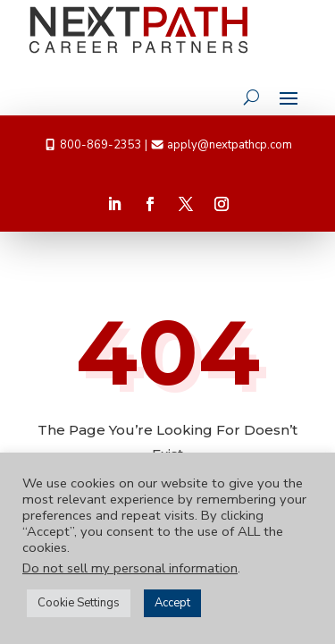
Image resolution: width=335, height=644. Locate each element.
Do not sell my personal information (130, 568)
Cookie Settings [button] (79, 603)
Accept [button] (172, 603)
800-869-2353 (101, 145)
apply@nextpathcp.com (230, 145)
